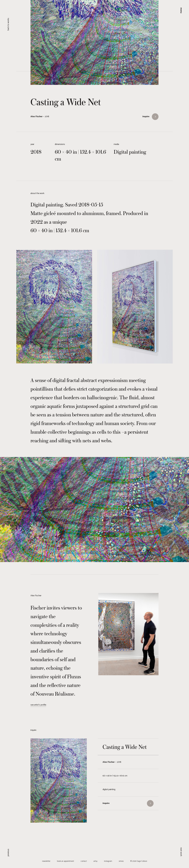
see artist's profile (38, 705)
